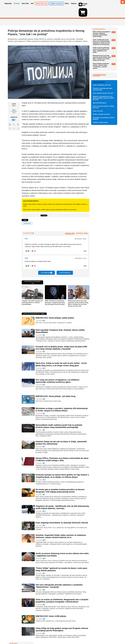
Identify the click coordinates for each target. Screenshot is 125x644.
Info (14, 100)
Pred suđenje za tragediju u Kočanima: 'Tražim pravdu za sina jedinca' (104, 42)
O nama (11, 637)
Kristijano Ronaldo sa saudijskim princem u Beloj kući (105, 61)
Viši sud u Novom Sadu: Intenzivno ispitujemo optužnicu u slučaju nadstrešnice (105, 23)
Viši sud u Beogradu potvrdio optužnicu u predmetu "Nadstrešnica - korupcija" (59, 576)
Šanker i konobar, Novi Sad (101, 199)
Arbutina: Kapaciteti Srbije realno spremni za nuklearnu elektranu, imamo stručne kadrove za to (61, 526)
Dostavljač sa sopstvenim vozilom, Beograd (104, 203)
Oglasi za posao (99, 167)
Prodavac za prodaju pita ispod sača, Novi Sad (103, 174)
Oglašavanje (19, 637)
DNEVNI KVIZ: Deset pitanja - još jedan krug (55, 386)
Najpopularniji (82, 223)
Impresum (34, 637)
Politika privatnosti (55, 637)
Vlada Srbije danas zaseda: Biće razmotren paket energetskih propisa (105, 49)
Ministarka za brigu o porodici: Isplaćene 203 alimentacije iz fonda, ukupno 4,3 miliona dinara (62, 399)
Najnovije (97, 19)
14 (44, 470)
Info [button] (32, 6)
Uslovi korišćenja (43, 637)
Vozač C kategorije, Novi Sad (102, 170)
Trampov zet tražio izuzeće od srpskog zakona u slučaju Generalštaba (32, 292)
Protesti (17, 6)
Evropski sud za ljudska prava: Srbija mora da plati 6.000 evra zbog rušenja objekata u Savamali (61, 338)
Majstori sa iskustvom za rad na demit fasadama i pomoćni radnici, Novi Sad (104, 183)
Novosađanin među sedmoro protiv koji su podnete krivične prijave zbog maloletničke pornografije (59, 416)
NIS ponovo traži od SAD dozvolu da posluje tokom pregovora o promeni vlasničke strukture (105, 55)
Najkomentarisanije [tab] (99, 115)
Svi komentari (47, 263)
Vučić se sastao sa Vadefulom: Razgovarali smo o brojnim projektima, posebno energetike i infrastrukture (62, 591)
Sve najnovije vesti (108, 64)
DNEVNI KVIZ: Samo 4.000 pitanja (51, 606)
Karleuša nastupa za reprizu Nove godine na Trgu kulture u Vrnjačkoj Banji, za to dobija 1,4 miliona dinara (62, 466)
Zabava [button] (74, 6)
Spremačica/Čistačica (100, 188)
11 (44, 609)
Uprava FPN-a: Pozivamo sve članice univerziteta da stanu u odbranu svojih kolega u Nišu (62, 449)
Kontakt (27, 637)
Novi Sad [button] (25, 6)
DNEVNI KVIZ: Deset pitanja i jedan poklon (55, 308)
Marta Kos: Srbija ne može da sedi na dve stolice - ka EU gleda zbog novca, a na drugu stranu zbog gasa (61, 354)
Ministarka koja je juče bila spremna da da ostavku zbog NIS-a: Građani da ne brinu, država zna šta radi (78, 293)
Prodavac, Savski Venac (100, 208)
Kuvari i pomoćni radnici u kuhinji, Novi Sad (104, 192)
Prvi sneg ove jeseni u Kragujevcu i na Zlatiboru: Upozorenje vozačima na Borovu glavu (58, 371)
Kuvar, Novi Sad (98, 196)
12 (44, 389)
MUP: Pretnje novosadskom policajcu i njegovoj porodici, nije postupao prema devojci (55, 292)
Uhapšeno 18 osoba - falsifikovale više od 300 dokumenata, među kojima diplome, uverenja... (62, 497)
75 (44, 530)
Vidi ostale (112, 162)
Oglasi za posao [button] (57, 6)
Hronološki (70, 223)
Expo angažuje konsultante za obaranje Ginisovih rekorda (62, 513)
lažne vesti (27, 213)
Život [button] (67, 6)
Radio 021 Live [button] (42, 6)
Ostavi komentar (65, 263)
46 (44, 549)
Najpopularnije (99, 70)
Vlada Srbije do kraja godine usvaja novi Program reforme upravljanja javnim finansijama (62, 619)
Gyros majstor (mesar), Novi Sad (103, 178)
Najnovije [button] (8, 6)
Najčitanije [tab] (97, 117)
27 (44, 358)
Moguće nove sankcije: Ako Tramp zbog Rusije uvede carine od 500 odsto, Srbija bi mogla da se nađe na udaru (105, 30)
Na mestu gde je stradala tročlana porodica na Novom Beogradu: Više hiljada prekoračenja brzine (60, 481)
